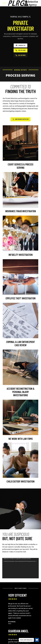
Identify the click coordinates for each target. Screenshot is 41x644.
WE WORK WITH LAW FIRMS (20, 439)
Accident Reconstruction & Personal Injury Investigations (20, 392)
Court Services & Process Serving (20, 166)
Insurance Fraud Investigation (21, 211)
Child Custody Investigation (21, 481)
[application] (20, 568)
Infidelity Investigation (20, 255)
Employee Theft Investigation (20, 298)
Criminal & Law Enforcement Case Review (21, 343)
